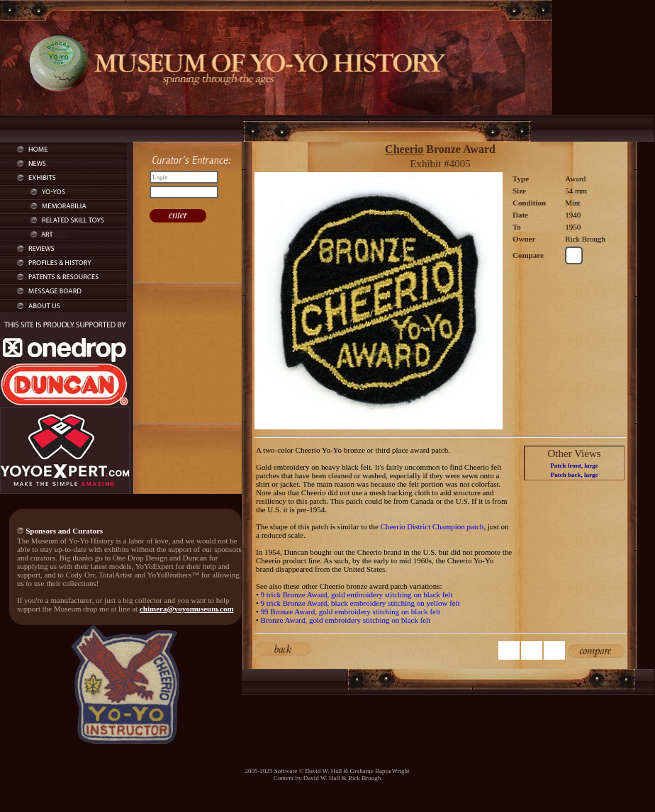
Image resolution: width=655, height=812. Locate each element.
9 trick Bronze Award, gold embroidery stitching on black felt (357, 594)
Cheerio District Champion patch (432, 526)
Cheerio (404, 149)
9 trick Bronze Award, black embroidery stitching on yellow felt (360, 603)
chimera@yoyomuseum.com (187, 609)
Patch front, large (574, 466)
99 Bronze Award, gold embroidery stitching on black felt (351, 611)
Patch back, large (575, 475)
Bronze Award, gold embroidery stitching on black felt (346, 620)
